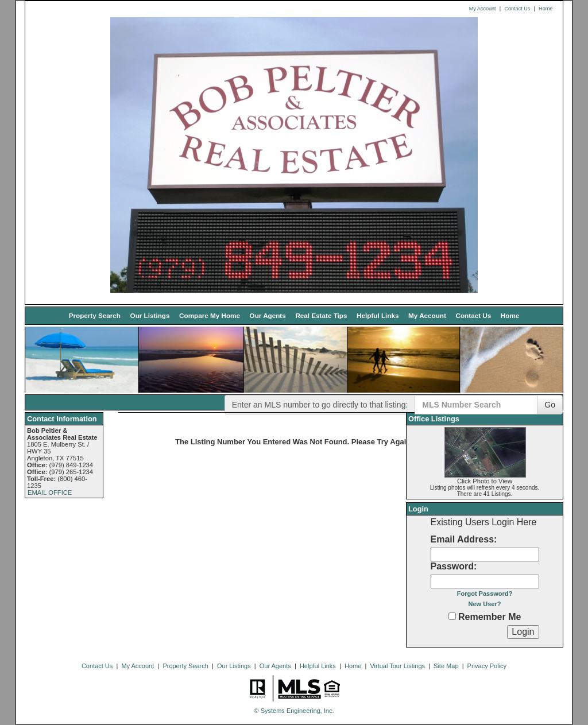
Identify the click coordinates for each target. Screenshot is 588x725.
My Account (483, 9)
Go (550, 405)
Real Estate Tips (321, 315)
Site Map (446, 666)
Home (546, 9)
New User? (485, 604)
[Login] (523, 632)
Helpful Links (378, 315)
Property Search (95, 315)
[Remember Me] (452, 616)
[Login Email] (485, 555)
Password (452, 566)
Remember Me (485, 617)
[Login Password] (485, 581)
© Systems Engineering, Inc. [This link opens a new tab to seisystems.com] (294, 711)
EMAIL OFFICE (50, 493)
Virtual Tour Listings (397, 666)
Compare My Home (210, 315)
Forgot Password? (485, 594)
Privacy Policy (487, 666)
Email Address (463, 539)
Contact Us (517, 9)
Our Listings (150, 315)
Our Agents (268, 315)
